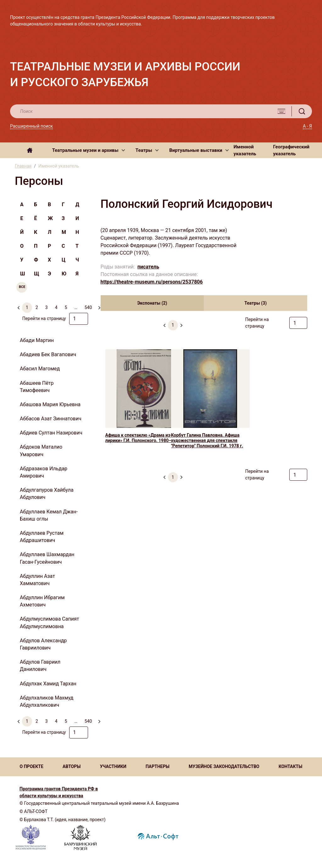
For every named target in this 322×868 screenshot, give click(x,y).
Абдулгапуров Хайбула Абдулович (47, 494)
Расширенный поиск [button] (31, 126)
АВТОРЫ (72, 766)
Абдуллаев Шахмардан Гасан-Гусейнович (47, 558)
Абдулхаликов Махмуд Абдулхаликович (47, 701)
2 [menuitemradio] (37, 307)
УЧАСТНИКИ (113, 766)
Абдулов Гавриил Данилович (40, 666)
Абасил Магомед (40, 369)
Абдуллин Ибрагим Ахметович (42, 601)
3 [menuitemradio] (47, 307)
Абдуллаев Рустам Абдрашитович (42, 537)
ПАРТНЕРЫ (158, 766)
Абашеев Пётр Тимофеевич (37, 387)
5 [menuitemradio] (66, 307)
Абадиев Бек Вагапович (48, 354)
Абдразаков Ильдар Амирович (44, 472)
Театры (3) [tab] (255, 303)
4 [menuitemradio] (56, 307)
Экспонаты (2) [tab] (152, 303)
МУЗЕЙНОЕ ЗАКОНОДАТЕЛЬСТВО (224, 766)
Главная (23, 166)
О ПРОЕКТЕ (32, 766)
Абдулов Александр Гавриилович (43, 644)
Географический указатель (291, 150)
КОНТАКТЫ (290, 766)
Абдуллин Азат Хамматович (37, 580)
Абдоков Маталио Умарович (41, 451)
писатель (148, 267)
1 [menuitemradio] (27, 307)
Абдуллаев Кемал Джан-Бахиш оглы (49, 515)
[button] (89, 150)
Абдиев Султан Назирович (51, 433)
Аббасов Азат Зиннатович (51, 419)
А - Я (307, 126)
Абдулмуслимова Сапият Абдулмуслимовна (49, 622)
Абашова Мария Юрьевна (50, 404)
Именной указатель (245, 150)
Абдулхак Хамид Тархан (48, 684)
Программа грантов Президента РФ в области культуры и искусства (59, 792)
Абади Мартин (37, 340)
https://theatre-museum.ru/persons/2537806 (152, 282)
